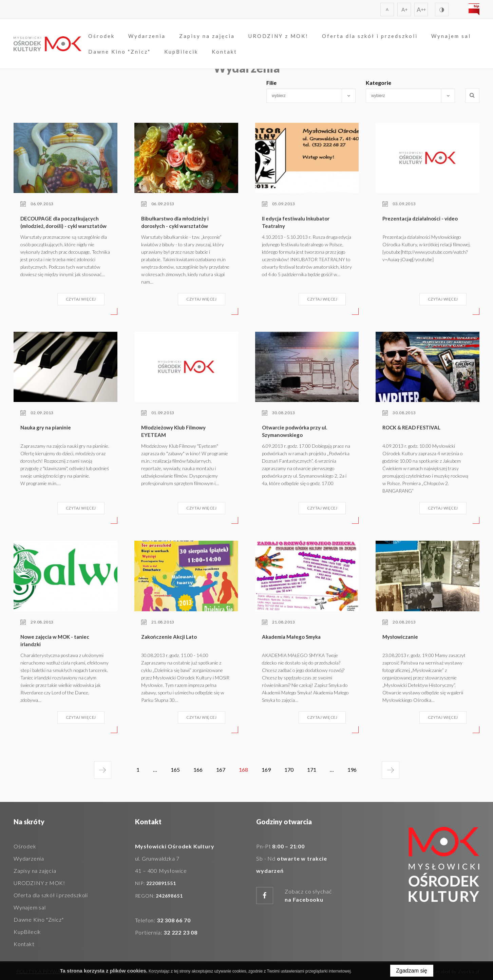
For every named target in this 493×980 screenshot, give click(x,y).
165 (175, 770)
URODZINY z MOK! (278, 36)
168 (245, 772)
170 (289, 770)
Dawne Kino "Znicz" (119, 52)
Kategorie (378, 83)
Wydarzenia (147, 36)
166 (198, 770)
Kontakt (224, 52)
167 (221, 770)
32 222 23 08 (181, 932)
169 (266, 770)
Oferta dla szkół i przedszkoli (370, 36)
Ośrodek (101, 36)
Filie (271, 83)
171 (312, 770)
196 (354, 772)
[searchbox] (305, 96)
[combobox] (311, 96)
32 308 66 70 (174, 920)
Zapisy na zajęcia (207, 36)
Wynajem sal (451, 36)
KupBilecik (181, 52)
